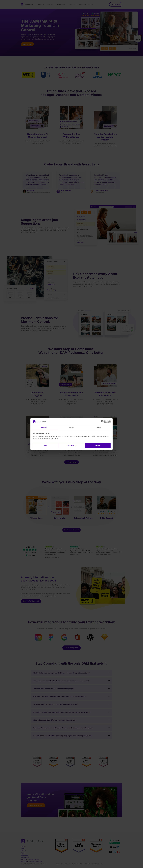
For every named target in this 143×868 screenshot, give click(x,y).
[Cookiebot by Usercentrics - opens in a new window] (103, 421)
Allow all (98, 446)
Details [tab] (71, 427)
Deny (45, 446)
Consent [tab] (44, 427)
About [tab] (99, 427)
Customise (72, 446)
